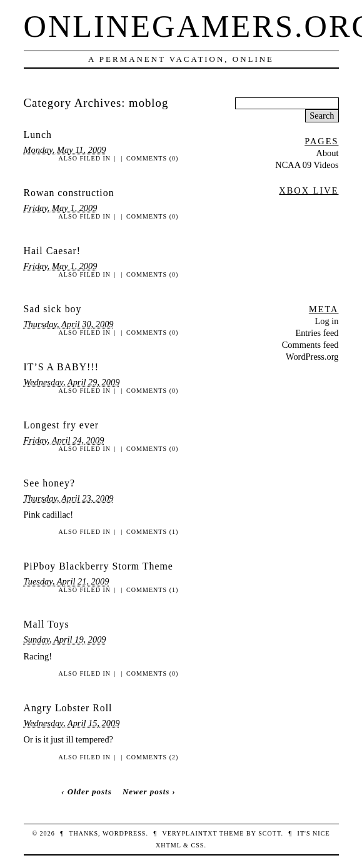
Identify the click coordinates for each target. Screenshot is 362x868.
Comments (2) (152, 757)
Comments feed (310, 345)
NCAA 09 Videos (307, 165)
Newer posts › (149, 792)
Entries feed (317, 333)
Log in (327, 321)
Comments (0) (152, 158)
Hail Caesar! (53, 251)
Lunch (38, 135)
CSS (197, 845)
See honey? (50, 483)
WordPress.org (312, 357)
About (328, 153)
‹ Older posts (87, 792)
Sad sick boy (53, 309)
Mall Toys (47, 624)
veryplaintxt (190, 833)
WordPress (124, 833)
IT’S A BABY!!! (61, 367)
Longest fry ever (62, 425)
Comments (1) (152, 532)
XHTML (168, 845)
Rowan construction (69, 193)
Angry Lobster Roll (68, 708)
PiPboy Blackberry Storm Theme (98, 566)
